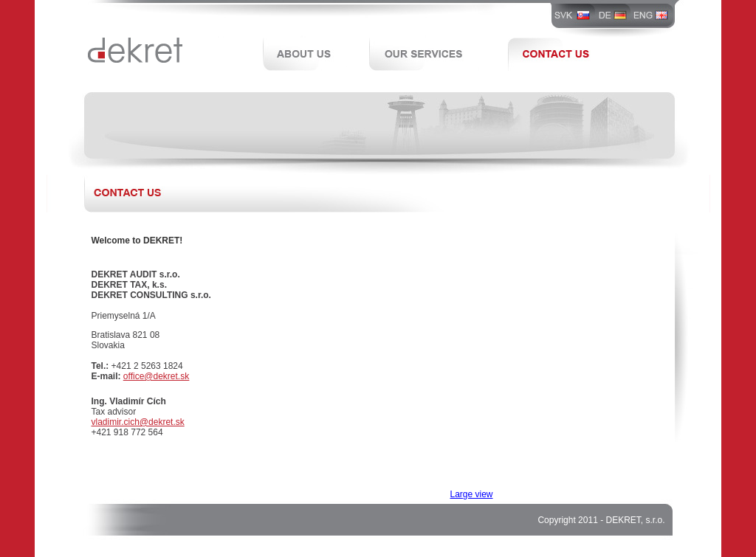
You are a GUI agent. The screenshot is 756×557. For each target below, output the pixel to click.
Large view (472, 494)
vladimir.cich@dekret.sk (138, 422)
